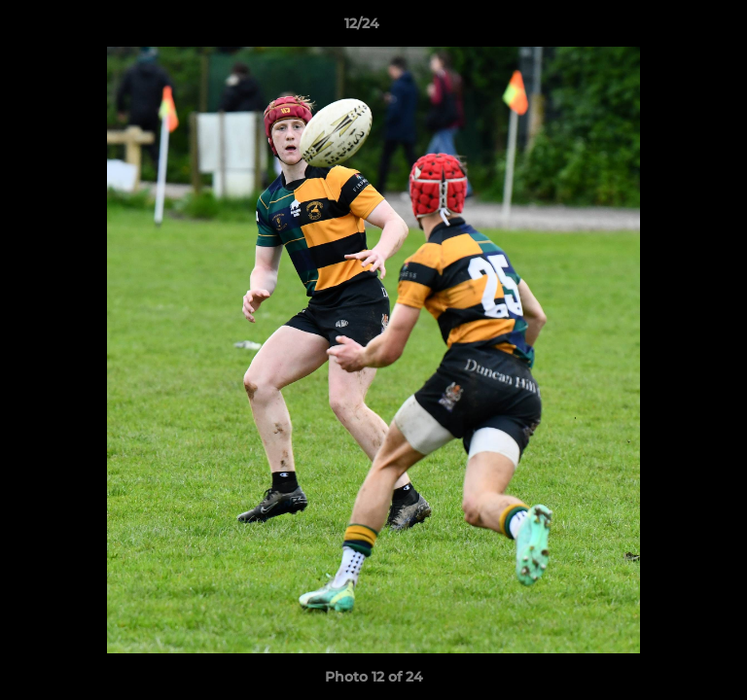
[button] (677, 28)
